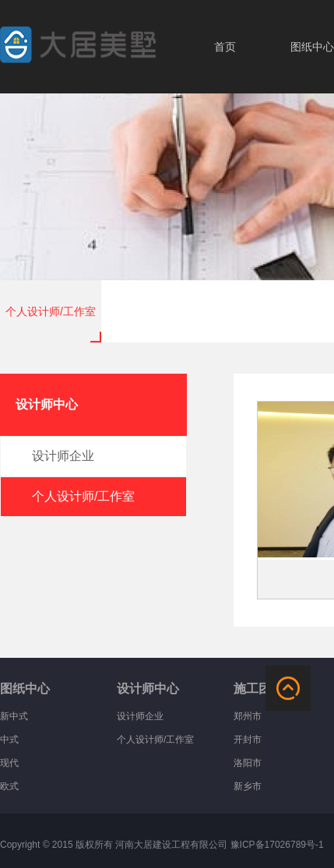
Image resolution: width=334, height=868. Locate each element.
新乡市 (248, 786)
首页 (225, 47)
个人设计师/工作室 (51, 311)
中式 (9, 740)
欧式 (9, 786)
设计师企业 (140, 716)
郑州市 (248, 716)
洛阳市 (248, 763)
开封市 (248, 740)
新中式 (14, 716)
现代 (9, 763)
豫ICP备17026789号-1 (277, 845)
